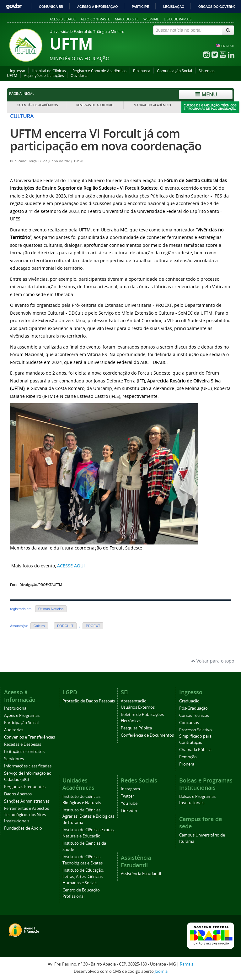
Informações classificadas (28, 766)
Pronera (187, 764)
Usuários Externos (138, 707)
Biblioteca (142, 71)
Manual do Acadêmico (152, 105)
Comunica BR (51, 7)
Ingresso (18, 71)
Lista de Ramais (178, 19)
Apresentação (134, 701)
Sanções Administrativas (27, 801)
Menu (206, 94)
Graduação (189, 701)
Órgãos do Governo (217, 7)
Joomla (161, 971)
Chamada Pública (195, 750)
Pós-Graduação (193, 708)
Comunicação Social (174, 71)
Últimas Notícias (51, 609)
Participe (140, 7)
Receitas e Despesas (23, 744)
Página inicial (22, 94)
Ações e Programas (22, 715)
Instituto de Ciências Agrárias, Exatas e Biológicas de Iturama (88, 816)
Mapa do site (127, 19)
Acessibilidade (63, 19)
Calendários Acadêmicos (37, 105)
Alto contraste (95, 19)
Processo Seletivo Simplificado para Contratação (195, 736)
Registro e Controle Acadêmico (99, 71)
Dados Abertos (18, 794)
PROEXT (93, 626)
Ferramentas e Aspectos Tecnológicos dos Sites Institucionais (27, 815)
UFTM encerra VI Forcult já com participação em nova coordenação (106, 140)
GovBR (14, 6)
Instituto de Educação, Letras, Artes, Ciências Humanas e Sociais (83, 877)
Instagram (130, 789)
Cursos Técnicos (194, 715)
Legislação (174, 7)
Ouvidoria (79, 76)
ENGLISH (228, 46)
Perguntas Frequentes (25, 787)
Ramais (187, 964)
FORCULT (65, 626)
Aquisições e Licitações (44, 76)
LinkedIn (129, 811)
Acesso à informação (97, 7)
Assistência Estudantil (141, 874)
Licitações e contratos (24, 752)
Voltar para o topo (213, 661)
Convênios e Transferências (29, 737)
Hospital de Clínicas (49, 71)
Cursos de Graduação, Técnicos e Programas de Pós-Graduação (210, 107)
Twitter (127, 796)
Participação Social (21, 723)
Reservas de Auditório (95, 105)
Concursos (189, 723)
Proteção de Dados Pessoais (89, 701)
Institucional (16, 708)
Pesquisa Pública (136, 728)
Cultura (39, 626)
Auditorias (14, 730)
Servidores (14, 759)
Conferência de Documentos (147, 735)
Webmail (151, 19)
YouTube (129, 803)
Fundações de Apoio (23, 828)
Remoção (188, 757)
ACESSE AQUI (71, 566)
